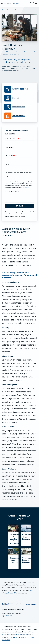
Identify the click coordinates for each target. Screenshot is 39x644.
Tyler (18, 54)
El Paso (8, 52)
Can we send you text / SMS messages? (18, 173)
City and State (10, 156)
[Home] (19, 604)
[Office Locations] (19, 107)
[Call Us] (19, 89)
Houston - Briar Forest (17, 52)
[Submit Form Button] (19, 206)
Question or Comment (13, 191)
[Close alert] (37, 626)
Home (3, 10)
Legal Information (7, 616)
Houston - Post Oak (29, 52)
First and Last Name (12, 139)
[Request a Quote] (19, 116)
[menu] (36, 3)
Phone (8, 164)
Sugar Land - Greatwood (9, 54)
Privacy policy (27, 187)
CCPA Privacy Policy (23, 635)
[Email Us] (15, 98)
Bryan (3, 52)
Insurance (10, 10)
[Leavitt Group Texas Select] (10, 3)
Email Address (10, 147)
